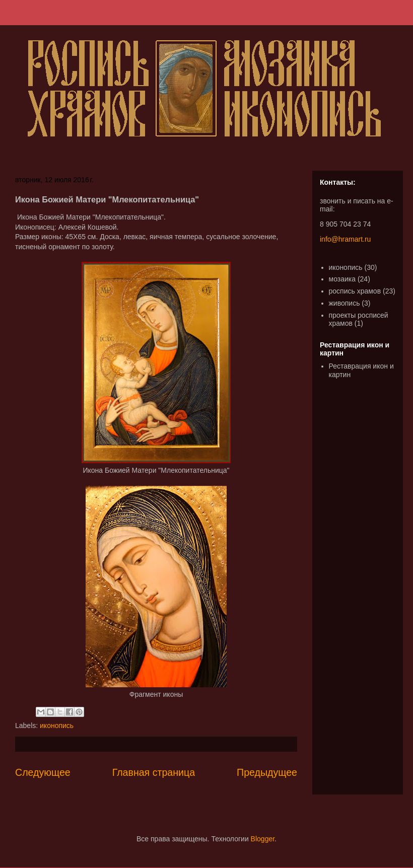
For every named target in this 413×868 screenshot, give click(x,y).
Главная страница (154, 772)
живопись (345, 303)
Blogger (263, 839)
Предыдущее (267, 772)
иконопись (57, 726)
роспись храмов (355, 291)
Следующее (43, 772)
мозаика (342, 279)
